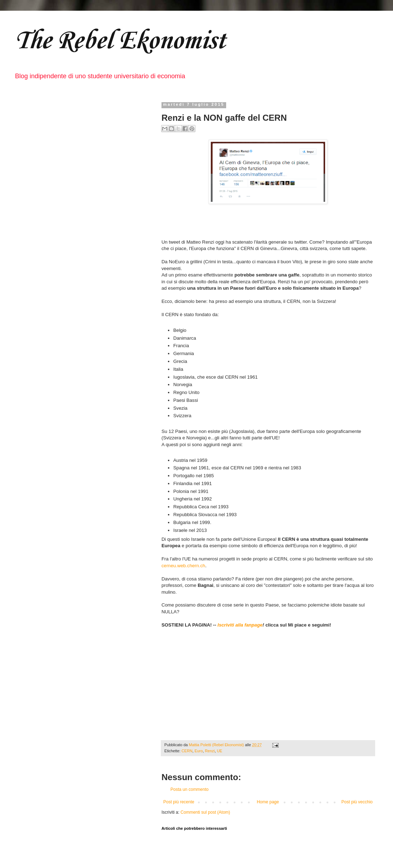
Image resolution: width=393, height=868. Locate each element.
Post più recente (179, 802)
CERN (187, 751)
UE (220, 751)
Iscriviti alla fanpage (240, 625)
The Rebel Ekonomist (120, 40)
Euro (199, 751)
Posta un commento (190, 789)
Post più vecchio (357, 802)
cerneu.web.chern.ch (183, 566)
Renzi (210, 751)
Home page (268, 802)
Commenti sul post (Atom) (205, 812)
